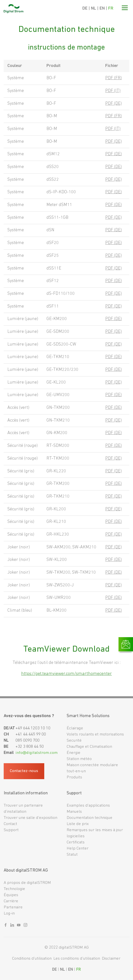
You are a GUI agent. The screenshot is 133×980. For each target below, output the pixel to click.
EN (102, 8)
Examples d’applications (88, 806)
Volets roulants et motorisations (95, 734)
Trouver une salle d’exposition (30, 818)
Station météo (79, 759)
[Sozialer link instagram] (25, 926)
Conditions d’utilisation (32, 959)
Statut (72, 855)
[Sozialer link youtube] (19, 926)
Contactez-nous (24, 771)
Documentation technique (89, 818)
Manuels (74, 812)
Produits (74, 777)
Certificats (76, 842)
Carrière (11, 901)
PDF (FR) (113, 78)
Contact (10, 824)
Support (11, 830)
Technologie (14, 889)
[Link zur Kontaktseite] (126, 644)
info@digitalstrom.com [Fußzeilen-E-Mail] (37, 753)
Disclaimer (111, 959)
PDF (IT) (113, 91)
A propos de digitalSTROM (27, 883)
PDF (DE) (113, 104)
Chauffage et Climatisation (89, 747)
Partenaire (13, 907)
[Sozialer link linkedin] (12, 926)
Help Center (78, 848)
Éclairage (75, 728)
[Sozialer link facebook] (6, 926)
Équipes (11, 895)
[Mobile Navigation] (125, 9)
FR (111, 8)
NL (94, 8)
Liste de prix (78, 824)
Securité (74, 741)
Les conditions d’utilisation (77, 959)
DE (85, 8)
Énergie (74, 753)
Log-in (9, 913)
